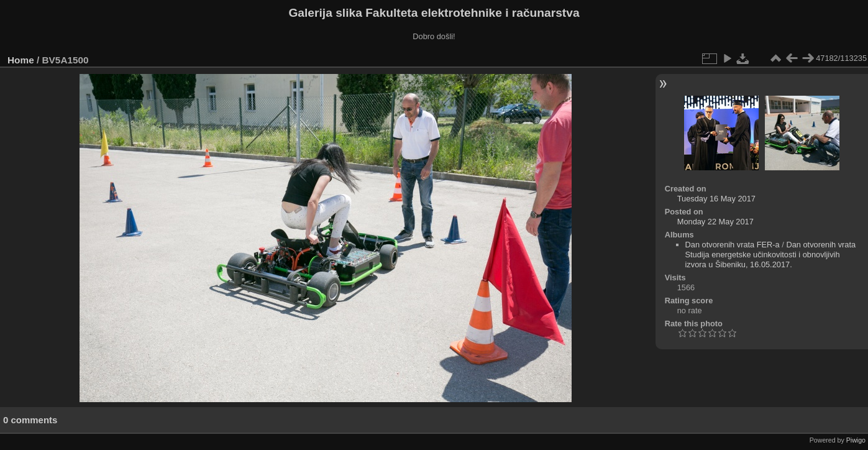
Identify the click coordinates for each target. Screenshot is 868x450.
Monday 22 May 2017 (715, 222)
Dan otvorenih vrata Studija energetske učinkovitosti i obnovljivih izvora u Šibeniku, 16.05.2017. (771, 255)
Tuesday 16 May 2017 (716, 199)
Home (21, 60)
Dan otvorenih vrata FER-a (733, 245)
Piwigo (856, 440)
